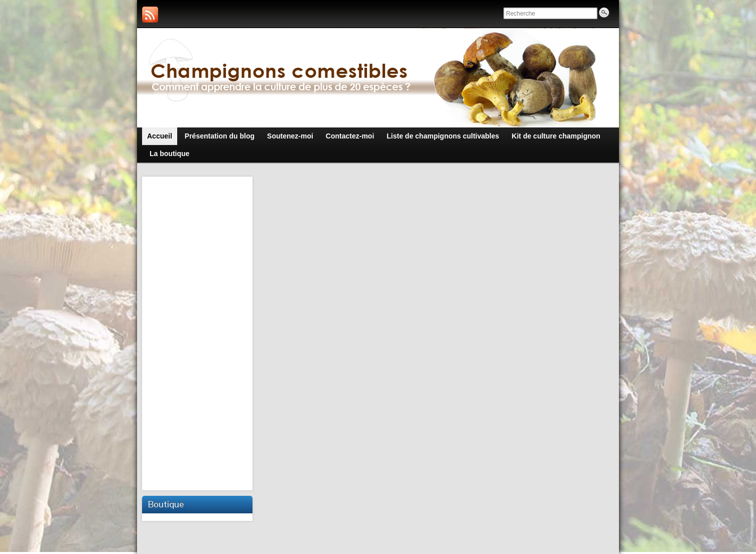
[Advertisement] (198, 332)
